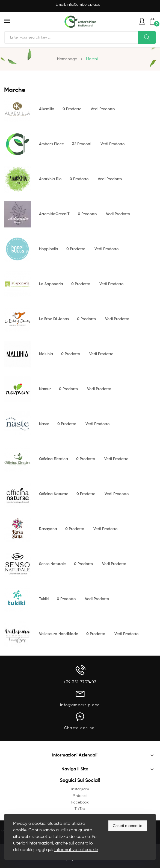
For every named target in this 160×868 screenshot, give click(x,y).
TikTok (80, 809)
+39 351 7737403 (80, 682)
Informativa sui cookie (76, 850)
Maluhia (46, 354)
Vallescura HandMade (59, 634)
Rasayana (48, 529)
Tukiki (44, 599)
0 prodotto (72, 109)
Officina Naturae (54, 494)
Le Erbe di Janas (54, 319)
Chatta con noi (80, 728)
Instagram (80, 789)
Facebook (80, 802)
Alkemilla (47, 109)
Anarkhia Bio (50, 179)
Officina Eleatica (54, 459)
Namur (45, 389)
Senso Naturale (52, 564)
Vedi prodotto (103, 109)
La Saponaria (51, 284)
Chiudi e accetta (128, 826)
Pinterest (80, 796)
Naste (44, 424)
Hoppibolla (49, 249)
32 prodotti (82, 144)
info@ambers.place (84, 5)
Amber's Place (51, 144)
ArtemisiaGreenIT (54, 214)
